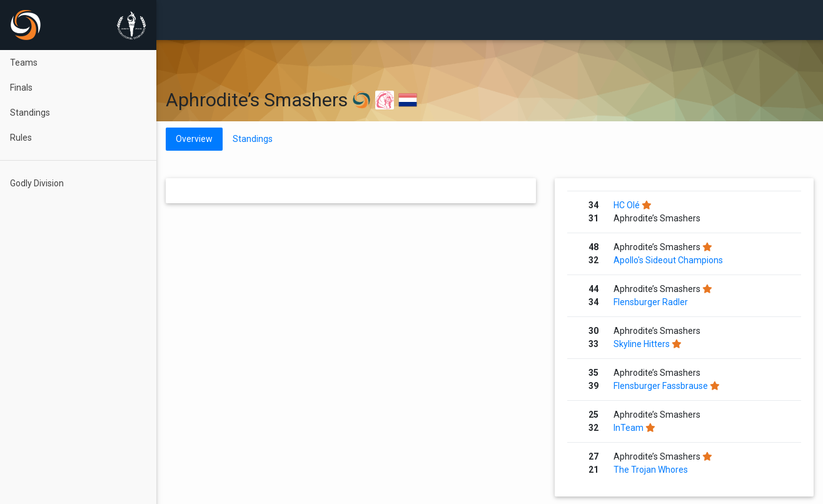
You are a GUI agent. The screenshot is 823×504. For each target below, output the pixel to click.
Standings (30, 113)
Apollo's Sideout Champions (668, 260)
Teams (24, 63)
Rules (21, 138)
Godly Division (37, 183)
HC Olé (627, 205)
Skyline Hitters (642, 344)
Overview (194, 139)
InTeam (629, 428)
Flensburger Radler (651, 302)
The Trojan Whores (651, 470)
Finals (21, 88)
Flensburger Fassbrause (661, 386)
